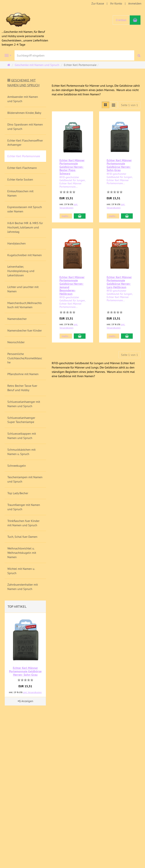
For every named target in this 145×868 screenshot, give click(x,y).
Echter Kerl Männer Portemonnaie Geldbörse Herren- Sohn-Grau (119, 165)
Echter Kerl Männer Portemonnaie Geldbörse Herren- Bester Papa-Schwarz (72, 167)
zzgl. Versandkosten (32, 692)
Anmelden (135, 3)
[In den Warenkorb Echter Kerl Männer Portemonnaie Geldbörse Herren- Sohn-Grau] (127, 216)
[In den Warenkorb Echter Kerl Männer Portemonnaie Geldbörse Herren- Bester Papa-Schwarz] (80, 216)
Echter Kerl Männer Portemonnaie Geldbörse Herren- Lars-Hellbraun (119, 282)
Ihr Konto (116, 3)
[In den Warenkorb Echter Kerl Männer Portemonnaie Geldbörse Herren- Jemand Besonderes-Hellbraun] (80, 336)
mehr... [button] (66, 216)
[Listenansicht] (106, 105)
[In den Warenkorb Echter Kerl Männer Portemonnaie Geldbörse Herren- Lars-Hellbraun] (127, 336)
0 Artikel (121, 20)
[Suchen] (139, 56)
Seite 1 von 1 (130, 105)
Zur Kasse (98, 3)
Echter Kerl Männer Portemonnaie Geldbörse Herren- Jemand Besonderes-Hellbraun (72, 285)
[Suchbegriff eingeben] (74, 55)
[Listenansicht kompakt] (113, 105)
